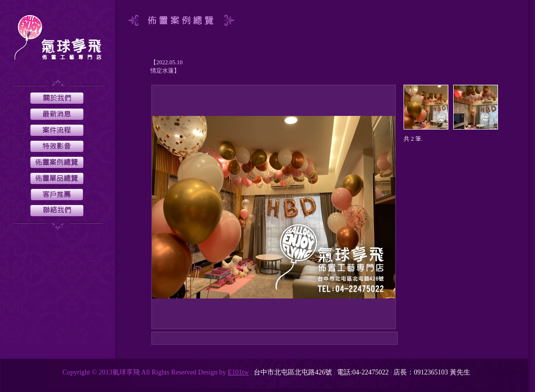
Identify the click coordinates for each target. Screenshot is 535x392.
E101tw (239, 372)
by (222, 372)
